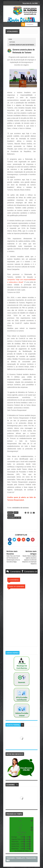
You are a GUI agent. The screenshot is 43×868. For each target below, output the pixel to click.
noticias (12, 42)
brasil (10, 513)
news (16, 513)
